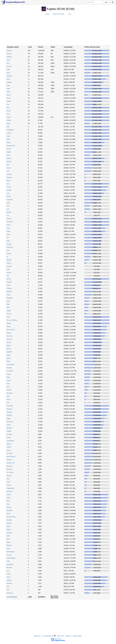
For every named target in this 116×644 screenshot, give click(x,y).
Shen (8, 377)
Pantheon (10, 247)
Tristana (9, 177)
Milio (8, 304)
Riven (9, 98)
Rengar (9, 244)
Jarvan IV (10, 339)
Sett (8, 307)
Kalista (9, 333)
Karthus (9, 523)
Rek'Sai (9, 583)
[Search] (113, 2)
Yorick (9, 577)
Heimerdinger (11, 558)
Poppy (9, 374)
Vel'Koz (9, 162)
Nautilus (9, 292)
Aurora (9, 314)
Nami (8, 301)
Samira (9, 273)
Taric (8, 479)
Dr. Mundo (10, 472)
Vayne (9, 117)
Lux (8, 215)
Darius (9, 438)
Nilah (8, 536)
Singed (9, 431)
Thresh (9, 254)
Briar (8, 501)
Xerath (9, 101)
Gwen (9, 514)
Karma (9, 187)
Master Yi (10, 428)
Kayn (8, 317)
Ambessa (10, 593)
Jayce (9, 326)
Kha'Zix (9, 158)
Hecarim (9, 533)
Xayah (9, 380)
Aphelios (9, 412)
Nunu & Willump (12, 320)
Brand (9, 526)
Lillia (8, 561)
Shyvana (10, 469)
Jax (8, 276)
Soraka (9, 476)
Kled (8, 269)
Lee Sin (9, 66)
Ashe (8, 482)
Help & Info (60, 636)
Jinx (8, 171)
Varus (9, 399)
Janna (9, 95)
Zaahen (9, 580)
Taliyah (9, 447)
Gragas (9, 190)
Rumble (9, 545)
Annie (9, 234)
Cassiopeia (10, 441)
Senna (9, 279)
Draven (9, 485)
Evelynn (9, 266)
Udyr (8, 384)
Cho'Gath (10, 371)
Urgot (8, 498)
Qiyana (9, 54)
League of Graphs (58, 14)
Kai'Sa (9, 120)
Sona (8, 79)
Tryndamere (11, 365)
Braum (9, 349)
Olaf (8, 396)
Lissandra (10, 406)
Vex (8, 104)
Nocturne (10, 393)
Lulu (8, 193)
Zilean (9, 355)
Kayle (9, 231)
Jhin (8, 206)
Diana (9, 181)
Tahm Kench (11, 330)
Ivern (8, 387)
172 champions (12, 597)
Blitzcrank (10, 422)
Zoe (8, 165)
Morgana (10, 466)
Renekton (10, 222)
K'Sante (9, 288)
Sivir (8, 403)
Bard (8, 73)
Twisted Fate (11, 146)
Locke (9, 574)
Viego (9, 295)
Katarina (9, 76)
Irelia (8, 89)
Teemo (9, 342)
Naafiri (9, 529)
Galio (8, 361)
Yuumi (9, 225)
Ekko (8, 139)
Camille (9, 282)
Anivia (9, 143)
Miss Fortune (11, 457)
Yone (8, 228)
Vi (7, 257)
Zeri (8, 590)
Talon (8, 123)
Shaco (9, 168)
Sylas (8, 70)
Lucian (9, 133)
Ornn (8, 504)
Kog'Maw (10, 298)
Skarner (9, 460)
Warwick (9, 409)
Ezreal (9, 149)
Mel (8, 238)
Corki (8, 136)
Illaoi (8, 539)
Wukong (9, 336)
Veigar (9, 311)
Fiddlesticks (11, 488)
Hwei (8, 549)
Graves (9, 219)
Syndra (9, 212)
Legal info (68, 636)
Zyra (8, 571)
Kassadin (10, 200)
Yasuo (9, 111)
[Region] (107, 2)
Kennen (9, 507)
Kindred (9, 368)
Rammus (10, 491)
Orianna (9, 174)
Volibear (9, 415)
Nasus (9, 346)
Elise (8, 241)
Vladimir (9, 57)
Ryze (8, 114)
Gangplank (10, 130)
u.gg (69, 14)
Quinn (9, 285)
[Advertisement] (58, 31)
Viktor (9, 155)
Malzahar (10, 510)
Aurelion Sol (11, 463)
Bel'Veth (9, 568)
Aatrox (9, 425)
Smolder (9, 520)
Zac (8, 184)
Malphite (9, 352)
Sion (8, 250)
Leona (9, 495)
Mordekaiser (11, 552)
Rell (8, 587)
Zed (8, 127)
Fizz (8, 108)
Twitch (9, 196)
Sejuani (9, 444)
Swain (9, 542)
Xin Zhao (10, 453)
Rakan (9, 263)
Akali (8, 92)
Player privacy (77, 636)
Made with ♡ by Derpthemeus (45, 636)
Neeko (9, 323)
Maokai (9, 390)
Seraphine (10, 564)
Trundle (9, 434)
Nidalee (9, 260)
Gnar (8, 203)
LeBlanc (9, 82)
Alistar (9, 358)
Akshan (9, 51)
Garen (9, 450)
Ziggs (8, 418)
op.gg (47, 14)
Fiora (8, 60)
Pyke (8, 85)
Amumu (9, 555)
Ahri (8, 63)
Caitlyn (9, 152)
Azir (8, 209)
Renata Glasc (11, 517)
